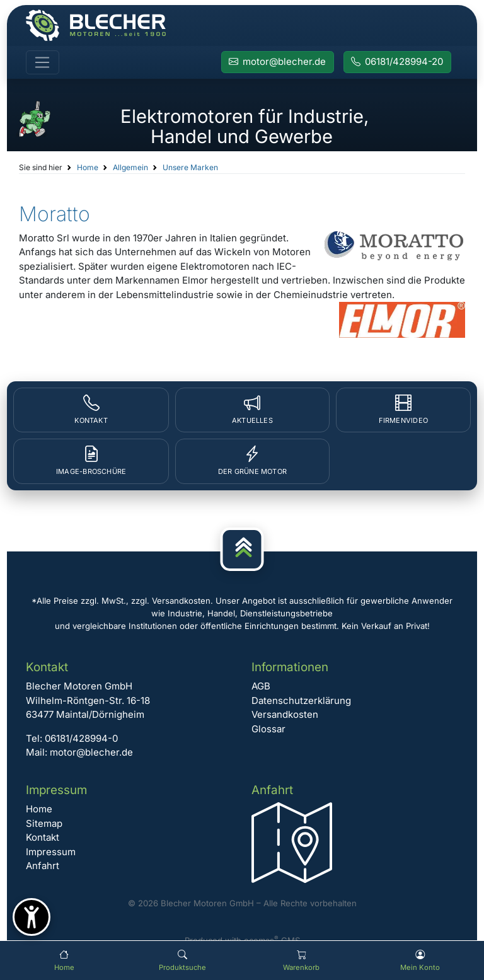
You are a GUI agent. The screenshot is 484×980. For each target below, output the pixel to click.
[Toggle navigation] (43, 62)
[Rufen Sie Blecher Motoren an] (397, 62)
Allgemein (130, 167)
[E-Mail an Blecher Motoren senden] (278, 62)
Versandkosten (285, 714)
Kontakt (43, 837)
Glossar (268, 729)
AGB (261, 686)
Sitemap (44, 823)
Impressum (51, 852)
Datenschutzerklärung (301, 700)
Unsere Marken (190, 167)
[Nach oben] (242, 549)
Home (88, 167)
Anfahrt (43, 866)
